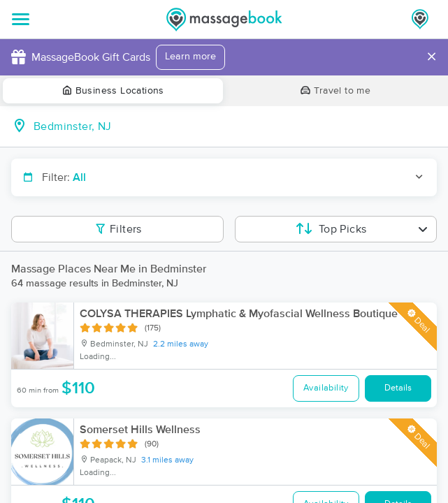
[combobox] (235, 126)
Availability (326, 388)
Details (398, 388)
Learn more (190, 57)
